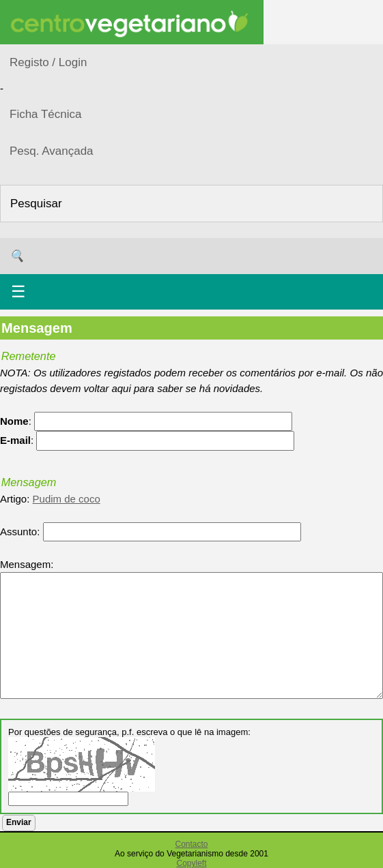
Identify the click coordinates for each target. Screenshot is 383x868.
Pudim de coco (67, 499)
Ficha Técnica (46, 114)
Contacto (191, 844)
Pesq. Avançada (52, 151)
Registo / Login (48, 62)
